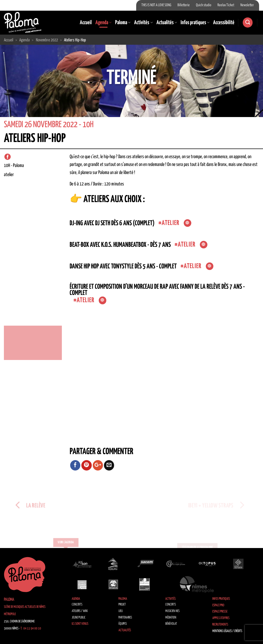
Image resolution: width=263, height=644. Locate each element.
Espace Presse (220, 612)
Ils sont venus (80, 624)
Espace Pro (218, 605)
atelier (170, 223)
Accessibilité (224, 23)
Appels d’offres (221, 618)
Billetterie (184, 5)
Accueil (86, 23)
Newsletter (247, 5)
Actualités (167, 23)
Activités (143, 23)
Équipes (123, 624)
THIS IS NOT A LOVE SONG (156, 5)
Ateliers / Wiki (80, 611)
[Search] (248, 22)
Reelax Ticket (226, 5)
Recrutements (220, 625)
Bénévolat (171, 624)
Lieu (121, 611)
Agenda (103, 23)
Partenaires (125, 618)
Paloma (123, 23)
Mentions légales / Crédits (227, 631)
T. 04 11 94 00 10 (31, 629)
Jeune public (79, 618)
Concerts (77, 605)
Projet (122, 605)
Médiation (171, 618)
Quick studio (204, 5)
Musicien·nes (172, 611)
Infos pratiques (195, 23)
